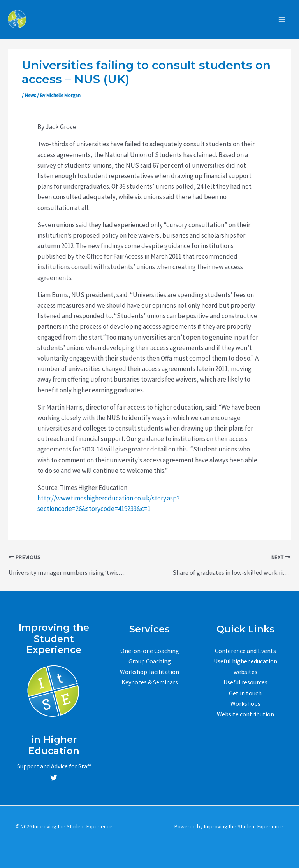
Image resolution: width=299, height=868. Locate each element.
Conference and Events (245, 651)
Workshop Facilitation (149, 672)
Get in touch (245, 693)
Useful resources (245, 682)
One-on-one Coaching (150, 651)
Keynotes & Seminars (150, 682)
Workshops (245, 703)
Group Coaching (150, 661)
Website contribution (245, 714)
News (30, 96)
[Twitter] (54, 778)
